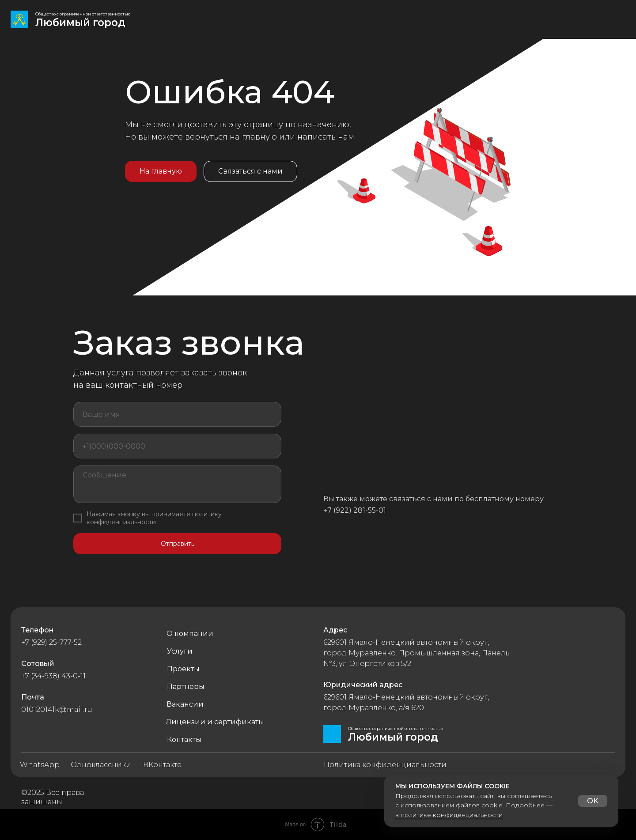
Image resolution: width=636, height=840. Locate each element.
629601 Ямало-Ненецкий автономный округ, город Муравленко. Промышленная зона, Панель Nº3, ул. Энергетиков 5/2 (416, 653)
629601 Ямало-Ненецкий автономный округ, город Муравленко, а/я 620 (406, 702)
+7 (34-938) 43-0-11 (53, 676)
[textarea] (177, 484)
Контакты (184, 740)
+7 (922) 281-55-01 (355, 510)
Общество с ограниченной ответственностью (83, 14)
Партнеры (186, 687)
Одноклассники (101, 765)
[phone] (177, 446)
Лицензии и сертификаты (215, 722)
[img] (19, 19)
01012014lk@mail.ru (57, 709)
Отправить (178, 544)
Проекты (183, 669)
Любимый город (80, 23)
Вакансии (185, 704)
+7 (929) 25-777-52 (51, 642)
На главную (161, 171)
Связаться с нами (250, 171)
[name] (177, 414)
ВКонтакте (162, 765)
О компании (190, 634)
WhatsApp (40, 765)
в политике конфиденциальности (449, 815)
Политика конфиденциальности (385, 765)
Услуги (180, 651)
